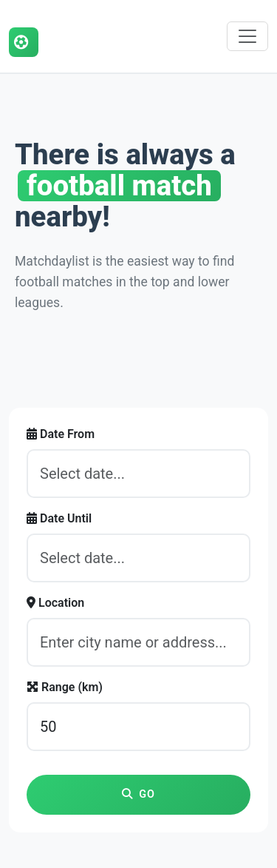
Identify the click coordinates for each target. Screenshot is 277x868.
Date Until (59, 518)
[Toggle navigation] (247, 36)
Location (55, 603)
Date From (61, 434)
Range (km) (65, 687)
